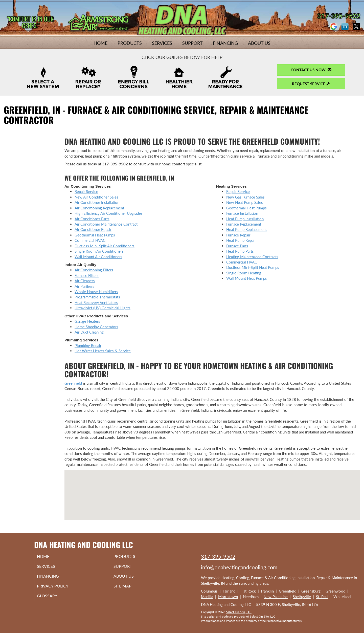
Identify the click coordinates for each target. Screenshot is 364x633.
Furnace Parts (237, 246)
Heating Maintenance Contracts (252, 257)
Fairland (229, 591)
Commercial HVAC (90, 240)
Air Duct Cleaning (89, 332)
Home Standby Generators (96, 327)
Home (100, 43)
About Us (259, 43)
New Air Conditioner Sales (96, 197)
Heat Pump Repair (241, 240)
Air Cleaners (85, 281)
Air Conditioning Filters (94, 270)
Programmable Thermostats (97, 297)
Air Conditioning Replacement (99, 208)
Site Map (129, 588)
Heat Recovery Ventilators (96, 302)
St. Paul (322, 597)
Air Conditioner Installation (97, 202)
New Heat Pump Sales (245, 202)
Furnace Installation (242, 213)
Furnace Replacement (244, 224)
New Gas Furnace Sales (245, 197)
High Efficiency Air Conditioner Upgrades (109, 213)
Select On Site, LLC (239, 612)
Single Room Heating (244, 273)
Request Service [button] (311, 84)
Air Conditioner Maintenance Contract (106, 224)
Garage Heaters (87, 321)
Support (192, 43)
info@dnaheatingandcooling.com (239, 567)
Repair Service (86, 191)
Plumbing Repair (88, 345)
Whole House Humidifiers (96, 292)
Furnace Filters (87, 275)
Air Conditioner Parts (92, 219)
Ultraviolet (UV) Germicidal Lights (103, 308)
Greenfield (74, 383)
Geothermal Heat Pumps (95, 235)
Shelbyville (302, 597)
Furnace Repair (238, 235)
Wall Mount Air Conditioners (98, 257)
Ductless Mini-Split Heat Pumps (253, 267)
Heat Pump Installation (245, 219)
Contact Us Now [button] (311, 70)
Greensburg (311, 591)
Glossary (53, 599)
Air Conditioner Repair (93, 229)
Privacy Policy (60, 588)
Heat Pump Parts (240, 251)
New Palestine (276, 597)
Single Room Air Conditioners (99, 251)
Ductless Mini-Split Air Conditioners (105, 246)
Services (162, 43)
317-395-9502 (218, 556)
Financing (225, 43)
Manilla (207, 597)
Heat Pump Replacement (246, 229)
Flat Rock (248, 591)
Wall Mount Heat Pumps (247, 278)
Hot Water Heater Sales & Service (103, 351)
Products (130, 43)
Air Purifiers (84, 286)
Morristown (228, 597)
